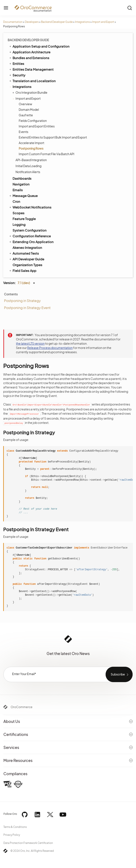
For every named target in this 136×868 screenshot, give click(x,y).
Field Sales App (23, 270)
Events (23, 132)
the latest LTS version (30, 343)
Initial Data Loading (28, 166)
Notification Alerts (28, 172)
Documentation (13, 22)
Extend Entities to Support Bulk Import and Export (53, 137)
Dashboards (22, 178)
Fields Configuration (33, 121)
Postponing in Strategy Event (27, 308)
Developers (32, 22)
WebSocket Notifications (30, 207)
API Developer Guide (26, 259)
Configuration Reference (30, 236)
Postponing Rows (31, 148)
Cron (16, 201)
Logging (19, 224)
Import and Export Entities (37, 126)
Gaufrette (26, 115)
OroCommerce (22, 707)
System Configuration (30, 230)
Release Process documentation (50, 348)
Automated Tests (24, 253)
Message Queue (23, 195)
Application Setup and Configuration (39, 46)
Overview (25, 104)
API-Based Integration (31, 160)
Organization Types (27, 265)
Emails (18, 190)
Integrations (82, 22)
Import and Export (103, 22)
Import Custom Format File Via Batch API (47, 154)
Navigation (21, 184)
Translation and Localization (32, 81)
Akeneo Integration (27, 247)
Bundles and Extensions (29, 58)
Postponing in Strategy (22, 301)
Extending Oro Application (31, 242)
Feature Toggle (24, 219)
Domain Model (29, 109)
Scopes (18, 213)
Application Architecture (30, 52)
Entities (16, 63)
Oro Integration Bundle (30, 92)
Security (17, 75)
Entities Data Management (31, 69)
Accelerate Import (31, 143)
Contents (11, 294)
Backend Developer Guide (57, 22)
